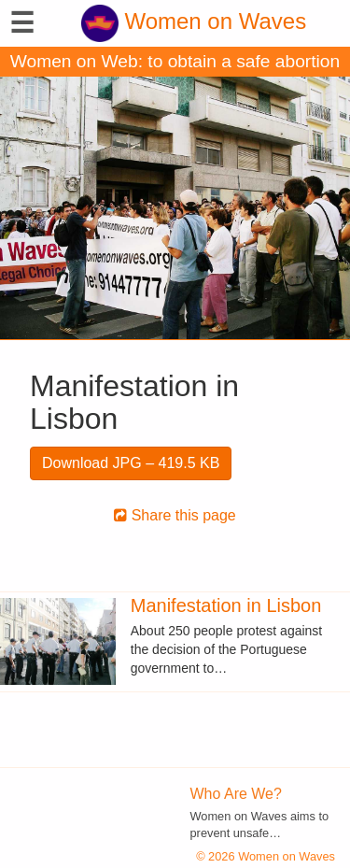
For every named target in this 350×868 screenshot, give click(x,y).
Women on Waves (194, 21)
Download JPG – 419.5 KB (131, 463)
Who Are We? (236, 794)
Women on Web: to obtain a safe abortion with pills (175, 64)
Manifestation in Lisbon (226, 605)
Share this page (175, 515)
